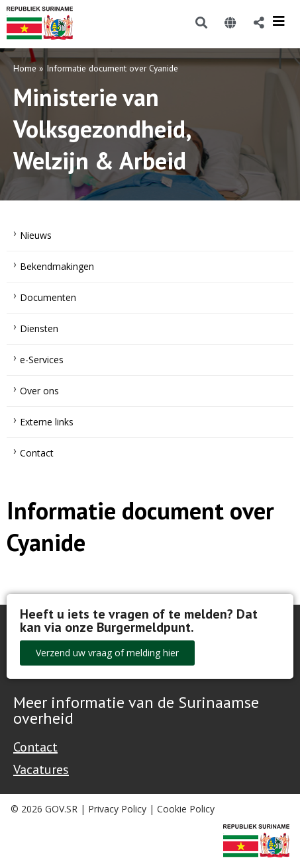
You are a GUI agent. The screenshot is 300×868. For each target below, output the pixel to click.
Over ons (39, 391)
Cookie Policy (186, 809)
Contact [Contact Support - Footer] (35, 747)
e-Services (42, 360)
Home (25, 68)
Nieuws (36, 235)
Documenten (48, 297)
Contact (37, 453)
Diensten (39, 328)
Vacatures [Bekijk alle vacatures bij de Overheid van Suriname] (41, 769)
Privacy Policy (117, 809)
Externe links (47, 422)
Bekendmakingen (57, 266)
